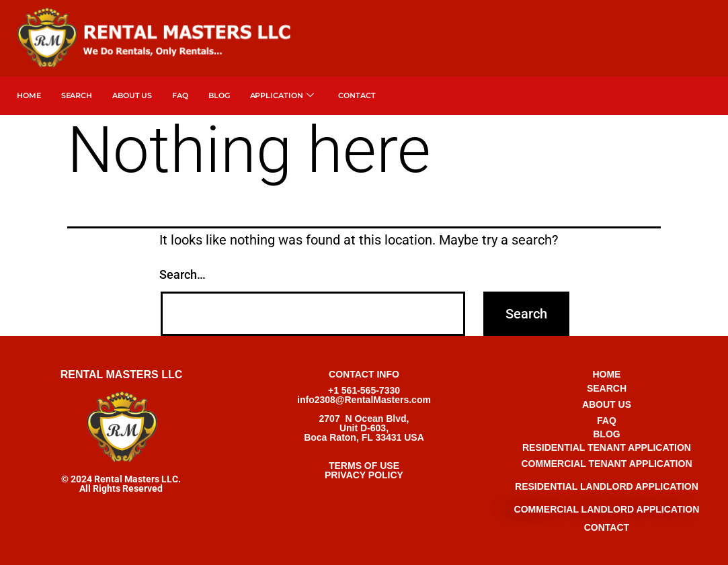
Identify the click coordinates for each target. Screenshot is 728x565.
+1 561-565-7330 (364, 390)
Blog (219, 95)
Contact (357, 95)
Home (29, 95)
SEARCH (77, 95)
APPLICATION (282, 96)
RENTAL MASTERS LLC (122, 375)
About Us (132, 95)
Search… (183, 274)
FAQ (180, 95)
